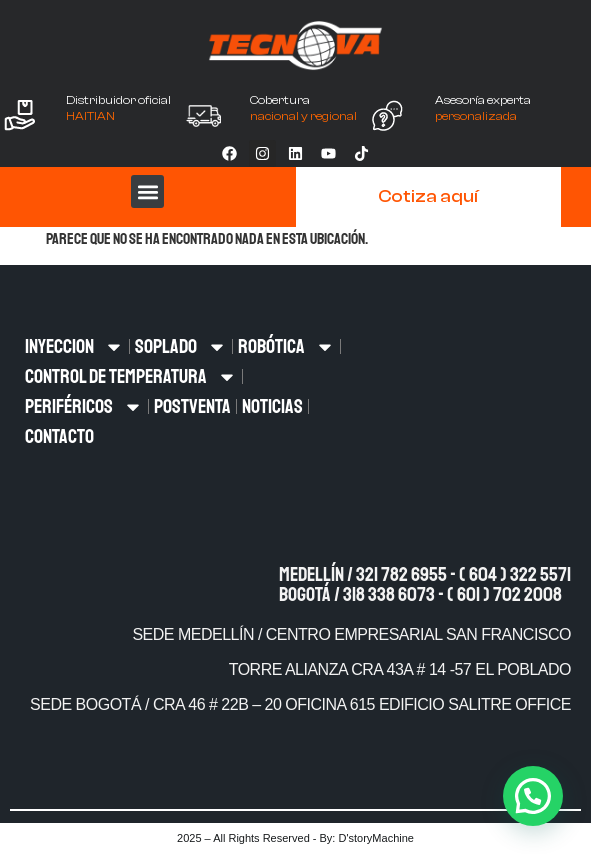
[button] (147, 191)
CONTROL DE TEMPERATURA (131, 377)
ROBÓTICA (286, 347)
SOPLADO (181, 347)
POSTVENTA (192, 406)
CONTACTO (59, 436)
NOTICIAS (272, 406)
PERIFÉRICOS (84, 407)
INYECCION (74, 347)
